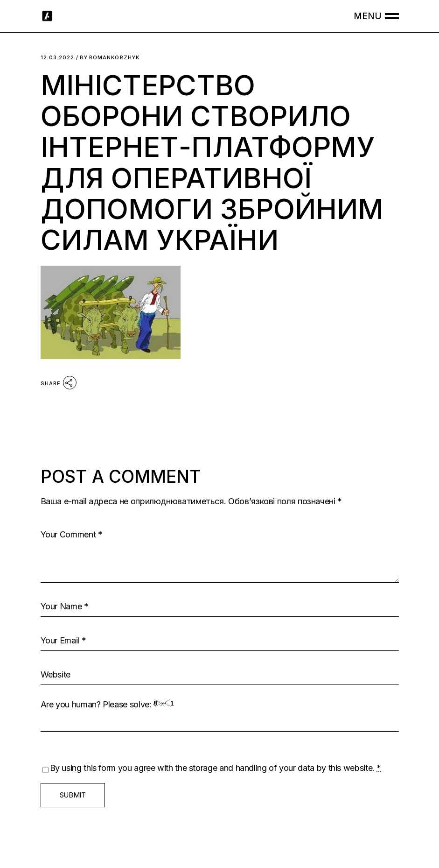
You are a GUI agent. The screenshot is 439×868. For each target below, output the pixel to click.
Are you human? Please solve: (220, 716)
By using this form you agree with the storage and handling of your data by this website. (216, 768)
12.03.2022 (58, 58)
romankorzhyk (110, 58)
